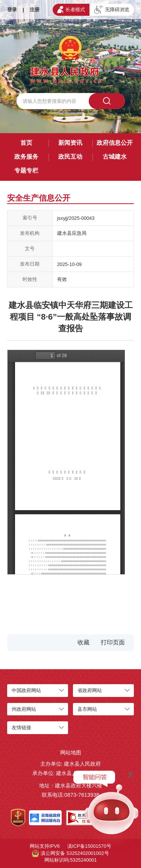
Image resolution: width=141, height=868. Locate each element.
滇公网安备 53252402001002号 (70, 853)
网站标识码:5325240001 (71, 860)
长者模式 (71, 9)
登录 (12, 10)
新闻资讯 (70, 143)
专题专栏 (26, 170)
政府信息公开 (115, 143)
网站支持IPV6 (45, 846)
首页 (26, 143)
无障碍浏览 (112, 10)
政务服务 (26, 157)
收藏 (83, 642)
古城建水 (115, 157)
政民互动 (70, 157)
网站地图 (71, 752)
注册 (35, 10)
